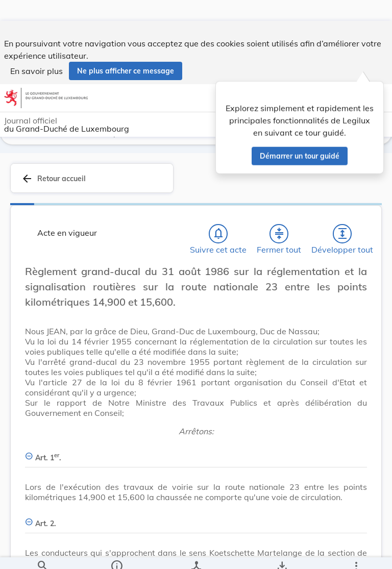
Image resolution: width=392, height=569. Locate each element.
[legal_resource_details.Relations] (196, 553)
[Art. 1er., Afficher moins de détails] (196, 455)
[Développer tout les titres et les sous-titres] (342, 237)
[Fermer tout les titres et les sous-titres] (279, 237)
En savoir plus (36, 50)
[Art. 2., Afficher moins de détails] (196, 521)
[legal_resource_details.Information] (117, 553)
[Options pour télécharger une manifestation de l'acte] (281, 553)
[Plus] (356, 553)
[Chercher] (42, 553)
